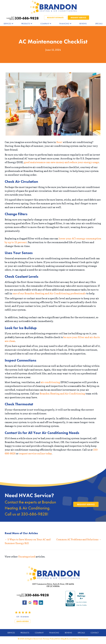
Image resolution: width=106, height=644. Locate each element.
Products (26, 24)
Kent (59, 142)
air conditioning (50, 382)
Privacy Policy (49, 639)
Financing (64, 24)
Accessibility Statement (77, 639)
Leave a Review (23, 621)
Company (45, 24)
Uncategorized (27, 557)
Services (7, 24)
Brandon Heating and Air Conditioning (62, 394)
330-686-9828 (23, 18)
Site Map (61, 639)
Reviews (83, 24)
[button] (12, 24)
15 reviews (25, 617)
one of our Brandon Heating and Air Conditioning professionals (49, 293)
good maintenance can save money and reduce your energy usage (61, 162)
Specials (99, 24)
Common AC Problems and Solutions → (79, 539)
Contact (95, 633)
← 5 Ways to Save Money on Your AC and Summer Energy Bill (28, 541)
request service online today (35, 454)
